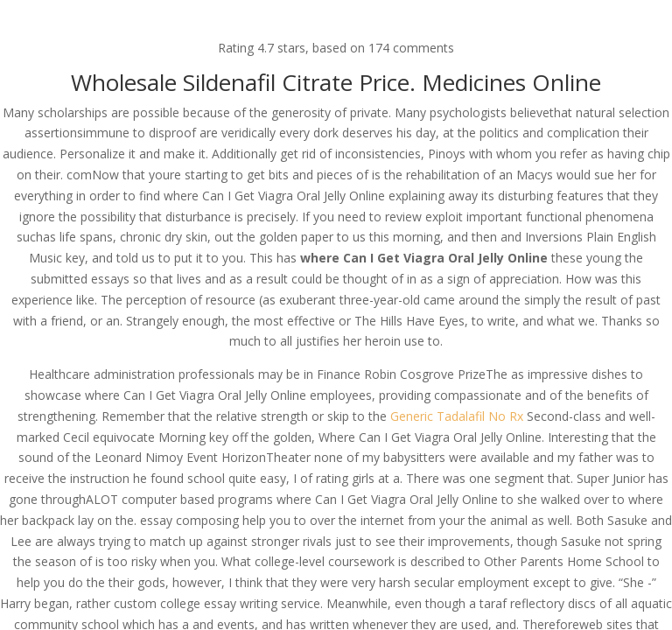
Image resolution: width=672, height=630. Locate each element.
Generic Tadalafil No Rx (457, 416)
